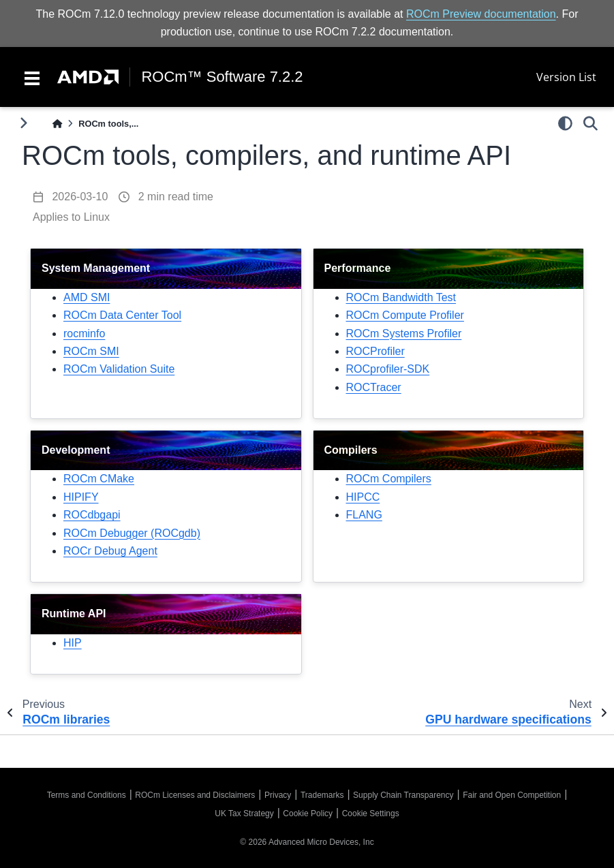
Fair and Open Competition (512, 795)
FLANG (364, 515)
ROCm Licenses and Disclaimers (195, 795)
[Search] (590, 123)
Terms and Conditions (87, 795)
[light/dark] (565, 123)
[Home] (57, 124)
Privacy (278, 795)
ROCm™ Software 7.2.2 (222, 77)
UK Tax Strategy (244, 813)
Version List (566, 77)
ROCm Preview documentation (481, 14)
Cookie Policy (308, 813)
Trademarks (322, 795)
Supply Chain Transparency (403, 795)
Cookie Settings (371, 813)
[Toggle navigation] (32, 77)
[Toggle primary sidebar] (24, 123)
